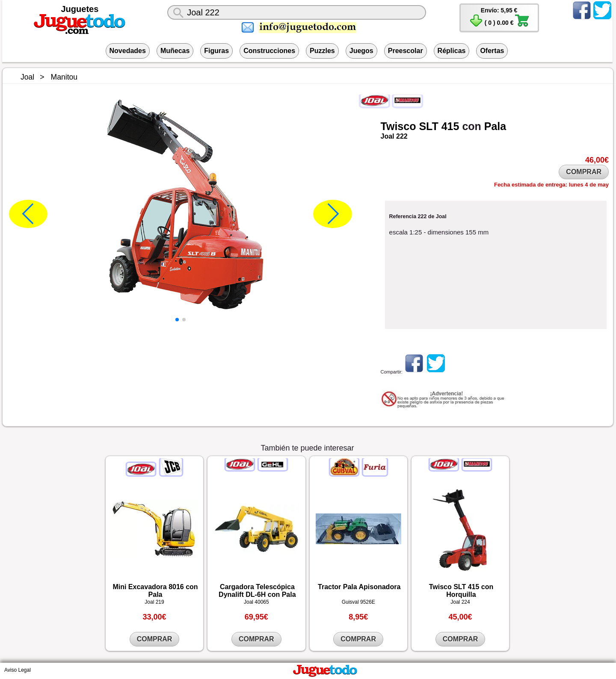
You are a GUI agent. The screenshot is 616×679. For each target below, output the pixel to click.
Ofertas (492, 51)
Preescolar (406, 51)
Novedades (128, 51)
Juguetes (80, 9)
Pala (495, 126)
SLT (428, 126)
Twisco (398, 126)
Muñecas (175, 51)
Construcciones (269, 51)
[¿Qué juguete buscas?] (297, 12)
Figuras (216, 51)
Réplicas (452, 51)
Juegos (361, 51)
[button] (177, 320)
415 (450, 126)
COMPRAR (584, 172)
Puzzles (322, 51)
